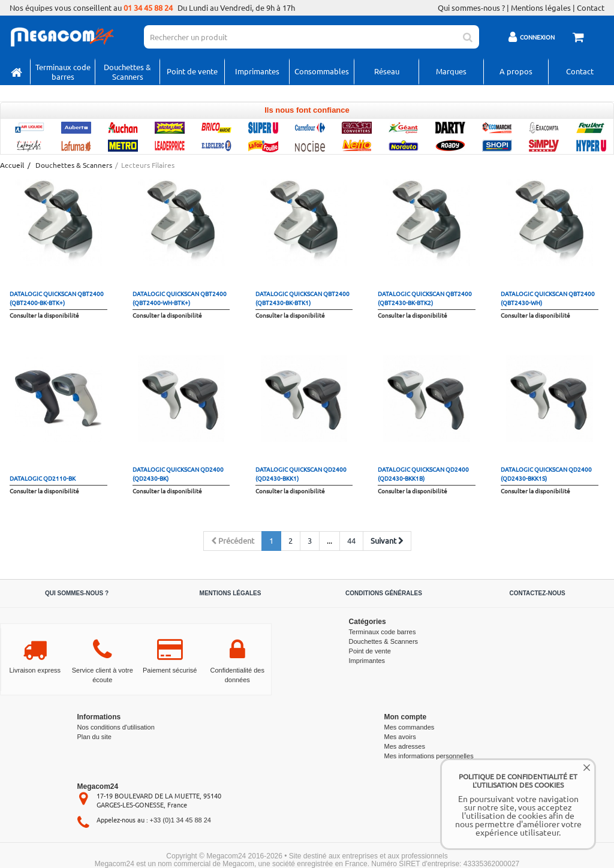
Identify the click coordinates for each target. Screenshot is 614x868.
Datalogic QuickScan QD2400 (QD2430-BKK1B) (423, 474)
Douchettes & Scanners (127, 72)
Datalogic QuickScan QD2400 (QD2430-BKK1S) (546, 474)
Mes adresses (405, 746)
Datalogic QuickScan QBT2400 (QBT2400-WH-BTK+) (180, 298)
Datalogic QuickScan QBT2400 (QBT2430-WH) (548, 298)
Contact (591, 8)
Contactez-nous (537, 593)
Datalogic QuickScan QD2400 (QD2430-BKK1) (301, 474)
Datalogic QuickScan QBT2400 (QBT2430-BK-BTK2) (425, 298)
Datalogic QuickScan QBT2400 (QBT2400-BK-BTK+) (57, 298)
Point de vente (192, 71)
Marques (451, 71)
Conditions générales (384, 593)
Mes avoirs (400, 737)
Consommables (322, 71)
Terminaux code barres (63, 72)
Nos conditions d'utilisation (116, 727)
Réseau (387, 71)
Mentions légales (541, 8)
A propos (516, 71)
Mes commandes (410, 727)
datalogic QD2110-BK (43, 478)
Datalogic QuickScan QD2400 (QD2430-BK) (178, 474)
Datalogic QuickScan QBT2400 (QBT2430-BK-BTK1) (303, 298)
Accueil (11, 165)
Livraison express (35, 670)
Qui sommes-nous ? (471, 8)
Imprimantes (257, 71)
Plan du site (94, 737)
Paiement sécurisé (170, 670)
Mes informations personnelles (429, 756)
